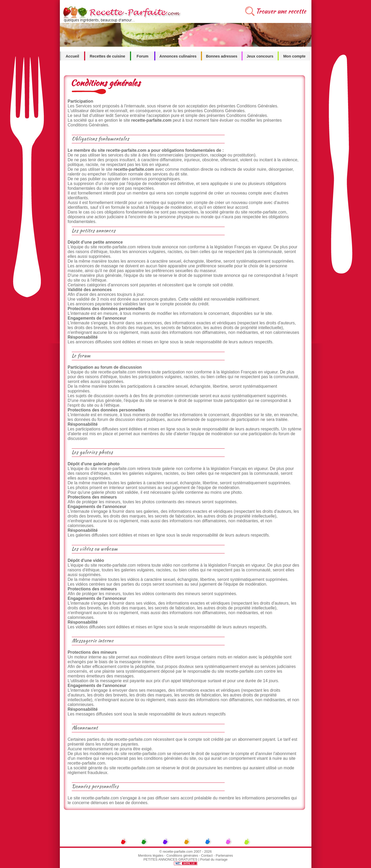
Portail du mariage (214, 859)
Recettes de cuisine (107, 56)
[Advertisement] (186, 822)
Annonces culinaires (178, 56)
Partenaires (224, 855)
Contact (207, 855)
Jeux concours (260, 56)
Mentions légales (151, 855)
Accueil (72, 56)
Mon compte (294, 56)
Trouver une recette (281, 11)
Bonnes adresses (222, 56)
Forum (143, 56)
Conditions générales (182, 855)
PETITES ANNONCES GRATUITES (170, 859)
